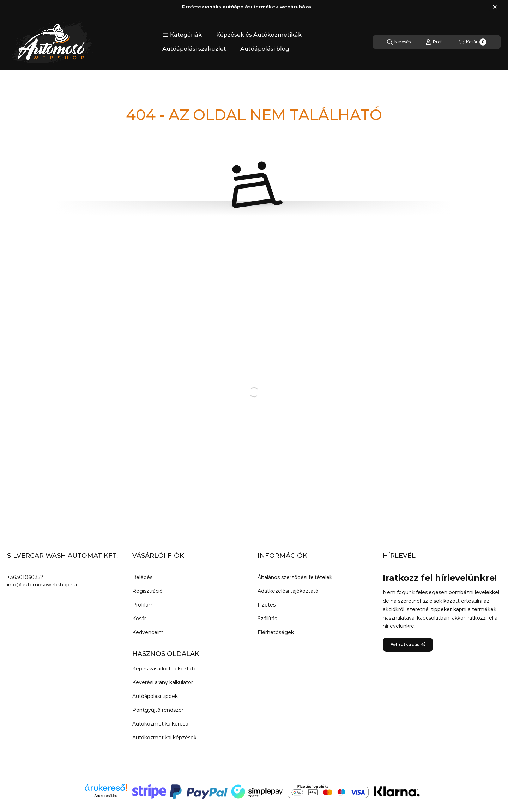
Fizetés (267, 605)
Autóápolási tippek (155, 696)
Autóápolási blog (265, 49)
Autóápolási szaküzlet (194, 49)
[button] (182, 35)
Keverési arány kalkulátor (163, 682)
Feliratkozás (408, 644)
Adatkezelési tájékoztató (288, 591)
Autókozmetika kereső (160, 724)
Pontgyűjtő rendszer (158, 710)
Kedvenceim (148, 632)
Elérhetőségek (276, 632)
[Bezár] (495, 7)
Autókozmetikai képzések (164, 738)
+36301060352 (25, 577)
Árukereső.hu (106, 796)
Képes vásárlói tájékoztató (165, 669)
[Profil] (435, 42)
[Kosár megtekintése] (473, 42)
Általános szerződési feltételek (295, 577)
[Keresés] (399, 42)
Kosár (139, 619)
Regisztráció (147, 591)
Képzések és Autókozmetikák (259, 35)
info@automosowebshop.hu (42, 585)
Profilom (143, 605)
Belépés (142, 577)
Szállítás (267, 619)
